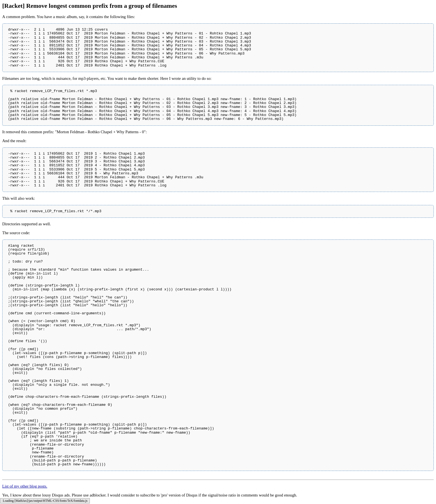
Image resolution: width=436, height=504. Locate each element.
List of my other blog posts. (25, 486)
